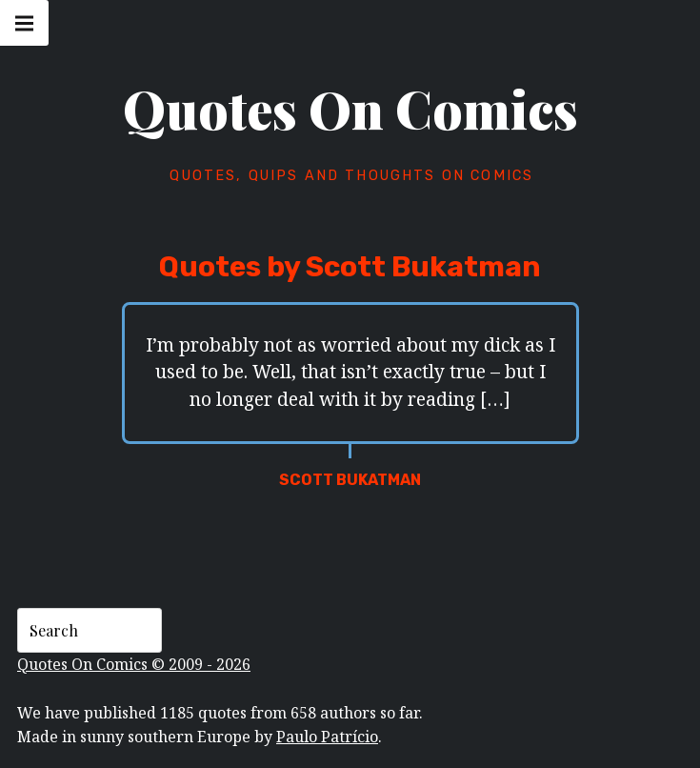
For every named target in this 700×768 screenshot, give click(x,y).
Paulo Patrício (327, 737)
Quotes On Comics (350, 109)
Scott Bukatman (350, 480)
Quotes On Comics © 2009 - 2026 (134, 664)
